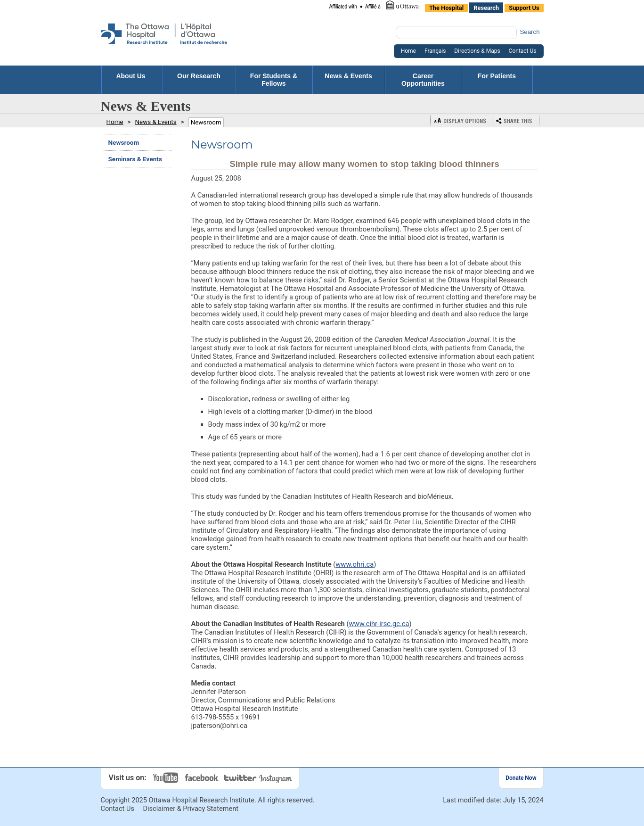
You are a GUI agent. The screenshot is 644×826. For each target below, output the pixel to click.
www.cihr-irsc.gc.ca (379, 624)
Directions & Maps (477, 51)
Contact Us (523, 51)
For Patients (497, 80)
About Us (131, 76)
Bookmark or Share (516, 120)
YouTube (167, 778)
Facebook (203, 778)
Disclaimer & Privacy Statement (191, 809)
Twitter (241, 778)
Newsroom (206, 122)
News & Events (348, 80)
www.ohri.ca (355, 564)
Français (435, 51)
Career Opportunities (423, 80)
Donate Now (521, 778)
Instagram (277, 778)
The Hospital (446, 8)
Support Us (524, 8)
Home (408, 51)
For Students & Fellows (274, 80)
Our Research (199, 80)
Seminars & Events (135, 159)
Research (486, 8)
